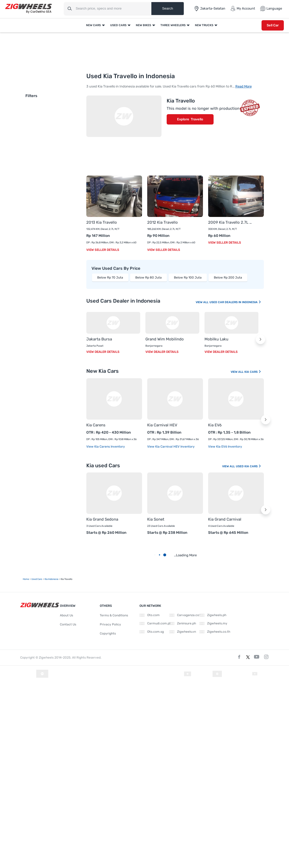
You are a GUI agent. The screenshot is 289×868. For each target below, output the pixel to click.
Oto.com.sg (152, 632)
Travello (197, 119)
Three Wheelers (173, 25)
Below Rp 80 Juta (149, 278)
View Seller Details (103, 250)
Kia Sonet (156, 519)
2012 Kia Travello (163, 222)
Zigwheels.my (213, 623)
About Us (66, 615)
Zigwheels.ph (213, 615)
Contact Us (68, 624)
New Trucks (204, 25)
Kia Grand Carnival (225, 519)
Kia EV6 (215, 425)
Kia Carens (96, 425)
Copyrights (108, 633)
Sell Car (273, 25)
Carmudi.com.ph (155, 623)
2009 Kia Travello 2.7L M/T (231, 222)
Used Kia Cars (249, 466)
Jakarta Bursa (99, 339)
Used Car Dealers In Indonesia (235, 302)
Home (26, 579)
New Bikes (143, 25)
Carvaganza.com (186, 615)
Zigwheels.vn (183, 632)
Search (167, 8)
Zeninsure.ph (183, 623)
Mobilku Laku (216, 339)
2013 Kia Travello (102, 222)
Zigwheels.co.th (215, 632)
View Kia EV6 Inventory (225, 447)
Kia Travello (181, 101)
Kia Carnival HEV (162, 425)
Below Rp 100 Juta (188, 278)
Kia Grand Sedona (102, 519)
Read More (244, 86)
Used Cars (118, 25)
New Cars (93, 25)
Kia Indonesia (51, 579)
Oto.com (150, 615)
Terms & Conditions (114, 615)
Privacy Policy (110, 624)
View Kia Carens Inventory (106, 447)
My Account (243, 9)
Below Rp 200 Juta (228, 278)
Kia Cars (253, 372)
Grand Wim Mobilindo (165, 339)
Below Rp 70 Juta (110, 278)
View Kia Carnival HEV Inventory (171, 447)
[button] (260, 339)
